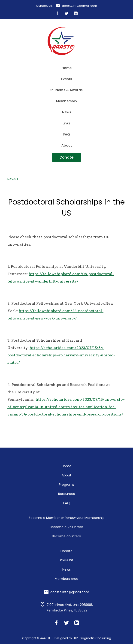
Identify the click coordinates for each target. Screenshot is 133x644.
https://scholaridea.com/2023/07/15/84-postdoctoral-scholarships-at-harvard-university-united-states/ (61, 355)
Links (66, 123)
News (67, 112)
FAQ (67, 134)
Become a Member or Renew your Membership (67, 518)
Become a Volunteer (66, 527)
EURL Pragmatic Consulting (92, 638)
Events (67, 79)
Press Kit (67, 560)
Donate (66, 157)
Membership (66, 101)
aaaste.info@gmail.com (79, 6)
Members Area (66, 579)
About (67, 145)
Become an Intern (66, 536)
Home (67, 68)
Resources (66, 494)
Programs (67, 485)
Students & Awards (66, 90)
